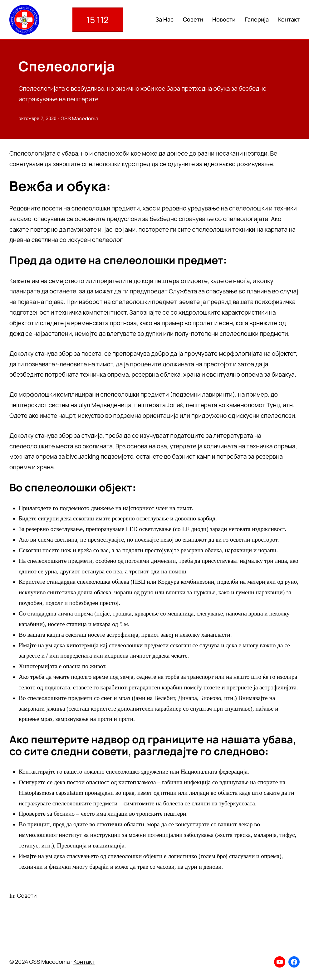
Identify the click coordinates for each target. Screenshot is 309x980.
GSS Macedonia (79, 118)
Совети (27, 896)
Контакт (84, 962)
